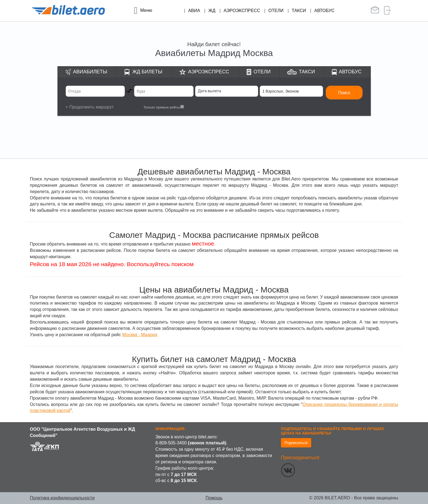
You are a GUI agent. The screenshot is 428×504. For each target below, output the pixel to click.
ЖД (212, 11)
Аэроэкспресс (242, 11)
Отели (276, 11)
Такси (299, 11)
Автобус (324, 11)
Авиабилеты (90, 72)
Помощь (214, 498)
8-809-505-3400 (171, 443)
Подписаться (296, 443)
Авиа (194, 11)
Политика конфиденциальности (62, 498)
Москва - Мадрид (140, 335)
